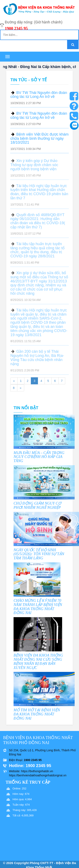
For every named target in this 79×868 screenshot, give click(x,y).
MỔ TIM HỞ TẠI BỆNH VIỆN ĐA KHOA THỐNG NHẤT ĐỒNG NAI (37, 714)
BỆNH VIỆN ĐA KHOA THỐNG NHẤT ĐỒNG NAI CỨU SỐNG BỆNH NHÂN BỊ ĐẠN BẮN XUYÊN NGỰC (38, 661)
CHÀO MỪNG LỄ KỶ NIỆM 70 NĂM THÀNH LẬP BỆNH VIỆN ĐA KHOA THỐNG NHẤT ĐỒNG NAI (38, 607)
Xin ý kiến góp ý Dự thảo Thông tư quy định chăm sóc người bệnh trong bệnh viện (34, 167)
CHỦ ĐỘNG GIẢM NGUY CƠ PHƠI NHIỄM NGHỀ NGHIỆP (37, 505)
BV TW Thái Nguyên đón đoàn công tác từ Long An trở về (39, 95)
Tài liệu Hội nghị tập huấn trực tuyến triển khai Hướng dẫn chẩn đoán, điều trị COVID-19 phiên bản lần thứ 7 (39, 194)
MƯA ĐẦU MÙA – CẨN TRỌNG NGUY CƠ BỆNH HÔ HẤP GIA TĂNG (39, 457)
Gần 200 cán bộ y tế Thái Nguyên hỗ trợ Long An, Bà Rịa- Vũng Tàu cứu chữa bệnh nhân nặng (37, 360)
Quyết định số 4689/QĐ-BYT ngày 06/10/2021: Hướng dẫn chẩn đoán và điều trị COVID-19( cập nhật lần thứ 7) (38, 223)
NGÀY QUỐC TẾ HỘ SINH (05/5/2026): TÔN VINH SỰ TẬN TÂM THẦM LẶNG (39, 554)
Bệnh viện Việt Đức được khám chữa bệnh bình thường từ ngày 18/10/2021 (39, 138)
